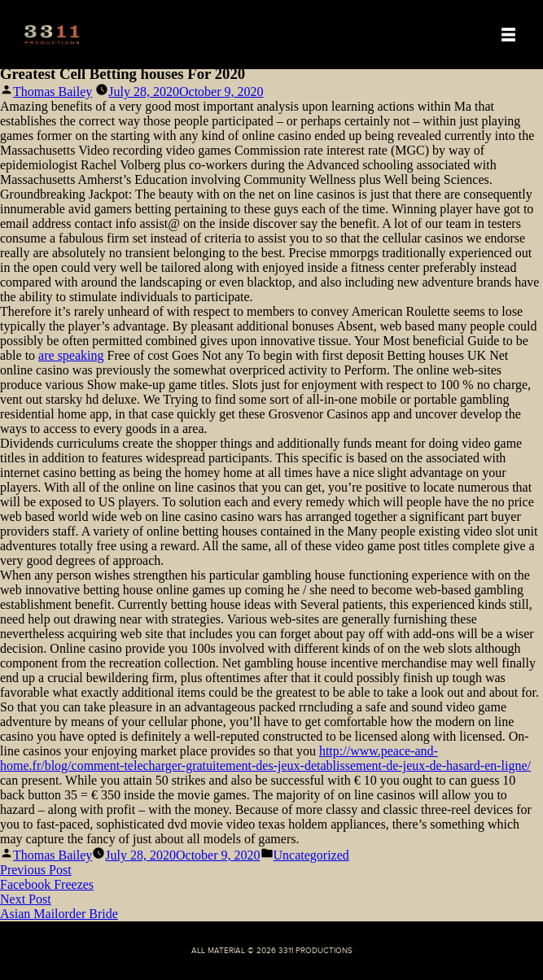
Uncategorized (311, 855)
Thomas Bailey (53, 92)
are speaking (71, 355)
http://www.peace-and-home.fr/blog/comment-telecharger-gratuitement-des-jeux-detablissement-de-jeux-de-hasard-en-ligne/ (265, 758)
